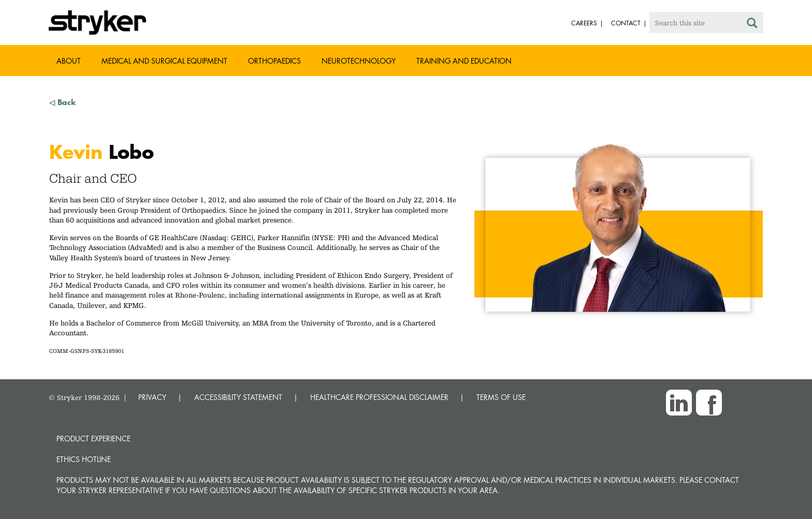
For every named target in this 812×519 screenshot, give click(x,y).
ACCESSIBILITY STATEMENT (238, 397)
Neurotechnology (359, 61)
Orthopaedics (274, 61)
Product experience (93, 439)
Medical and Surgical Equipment (164, 61)
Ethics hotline (84, 459)
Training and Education (464, 61)
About (69, 61)
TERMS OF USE (501, 397)
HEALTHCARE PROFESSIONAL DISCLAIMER (379, 397)
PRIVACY (152, 397)
